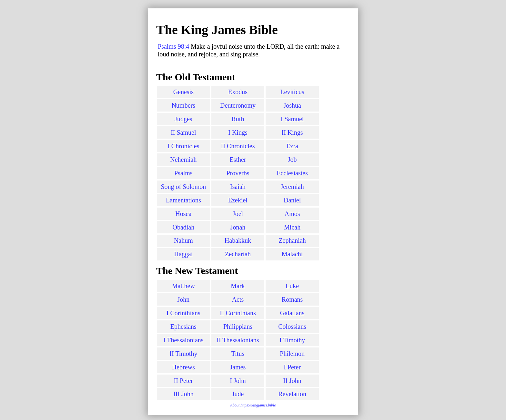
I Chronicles (183, 146)
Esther (238, 160)
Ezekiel (238, 200)
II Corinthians (238, 313)
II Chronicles (238, 146)
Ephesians (183, 327)
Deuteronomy (238, 105)
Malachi (292, 254)
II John (292, 381)
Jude (238, 394)
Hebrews (183, 367)
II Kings (292, 132)
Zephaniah (292, 240)
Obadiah (183, 227)
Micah (292, 227)
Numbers (183, 105)
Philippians (238, 327)
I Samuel (292, 119)
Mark (238, 286)
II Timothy (183, 354)
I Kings (238, 132)
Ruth (238, 119)
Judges (183, 119)
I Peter (292, 367)
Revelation (292, 394)
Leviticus (292, 92)
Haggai (183, 254)
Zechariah (238, 254)
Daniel (292, 200)
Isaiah (238, 187)
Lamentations (183, 200)
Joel (238, 214)
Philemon (292, 354)
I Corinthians (183, 313)
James (238, 367)
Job (292, 160)
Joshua (292, 105)
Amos (292, 214)
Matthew (183, 286)
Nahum (183, 240)
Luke (292, 286)
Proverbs (238, 173)
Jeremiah (292, 187)
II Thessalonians (238, 340)
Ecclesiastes (292, 173)
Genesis (183, 92)
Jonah (238, 227)
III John (183, 394)
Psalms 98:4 (173, 46)
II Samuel (183, 132)
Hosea (183, 214)
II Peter (183, 381)
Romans (292, 299)
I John (238, 381)
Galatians (292, 313)
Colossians (292, 327)
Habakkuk (238, 240)
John (183, 299)
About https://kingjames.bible (253, 405)
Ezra (292, 146)
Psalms (183, 173)
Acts (238, 299)
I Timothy (292, 340)
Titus (238, 354)
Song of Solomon (183, 187)
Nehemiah (183, 160)
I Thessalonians (183, 340)
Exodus (238, 92)
